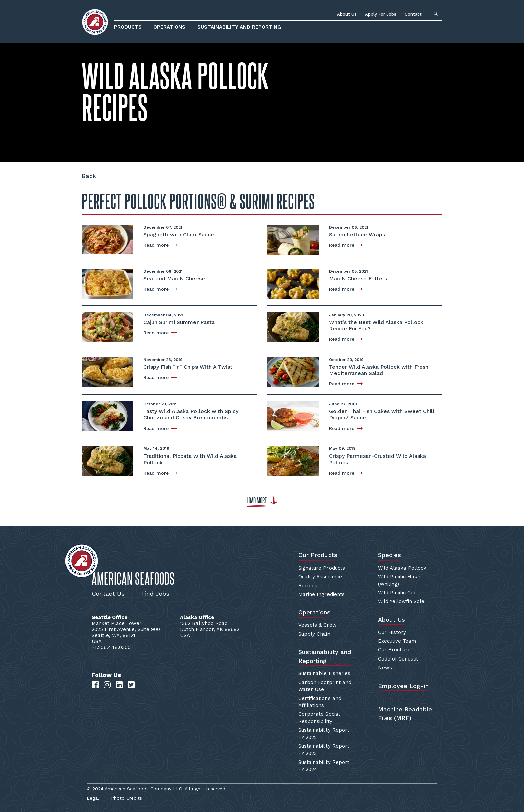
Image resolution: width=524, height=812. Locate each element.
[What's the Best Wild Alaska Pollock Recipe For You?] (293, 327)
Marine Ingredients (321, 594)
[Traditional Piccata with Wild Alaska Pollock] (107, 460)
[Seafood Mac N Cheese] (107, 283)
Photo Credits (126, 798)
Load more (257, 500)
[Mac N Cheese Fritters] (293, 283)
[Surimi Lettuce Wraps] (293, 239)
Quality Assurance (320, 577)
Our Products (318, 555)
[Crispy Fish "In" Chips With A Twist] (107, 371)
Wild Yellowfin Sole (401, 601)
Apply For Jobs (381, 14)
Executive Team (397, 641)
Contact (413, 14)
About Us (347, 14)
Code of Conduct (398, 659)
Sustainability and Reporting (239, 27)
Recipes (308, 586)
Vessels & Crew (317, 625)
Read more (156, 245)
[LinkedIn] (119, 685)
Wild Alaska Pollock (402, 568)
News (385, 668)
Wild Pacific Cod (397, 593)
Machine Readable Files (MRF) (405, 714)
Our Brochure (394, 650)
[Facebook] (95, 685)
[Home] (95, 22)
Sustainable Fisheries (324, 673)
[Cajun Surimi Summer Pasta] (107, 327)
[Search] (435, 14)
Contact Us (108, 593)
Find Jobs (155, 593)
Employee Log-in (403, 686)
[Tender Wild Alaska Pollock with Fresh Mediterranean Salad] (293, 371)
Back (89, 176)
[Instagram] (107, 685)
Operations (169, 27)
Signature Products (322, 568)
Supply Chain (314, 634)
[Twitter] (131, 685)
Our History (392, 632)
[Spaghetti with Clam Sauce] (107, 239)
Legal (93, 798)
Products (128, 27)
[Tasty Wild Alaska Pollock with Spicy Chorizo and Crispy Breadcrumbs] (107, 416)
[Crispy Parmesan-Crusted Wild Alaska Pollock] (293, 460)
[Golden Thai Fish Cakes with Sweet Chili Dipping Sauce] (293, 416)
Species (389, 555)
